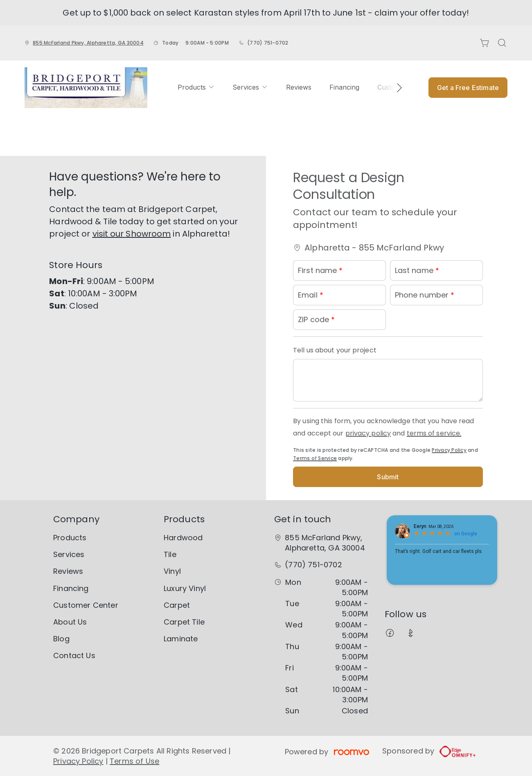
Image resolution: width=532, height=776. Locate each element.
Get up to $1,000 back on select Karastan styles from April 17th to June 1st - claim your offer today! (266, 13)
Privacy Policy (449, 450)
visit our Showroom (132, 234)
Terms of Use (134, 761)
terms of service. (434, 433)
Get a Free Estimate (468, 88)
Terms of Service (315, 458)
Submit (388, 477)
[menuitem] (196, 87)
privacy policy (368, 433)
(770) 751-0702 (268, 43)
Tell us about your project (335, 350)
